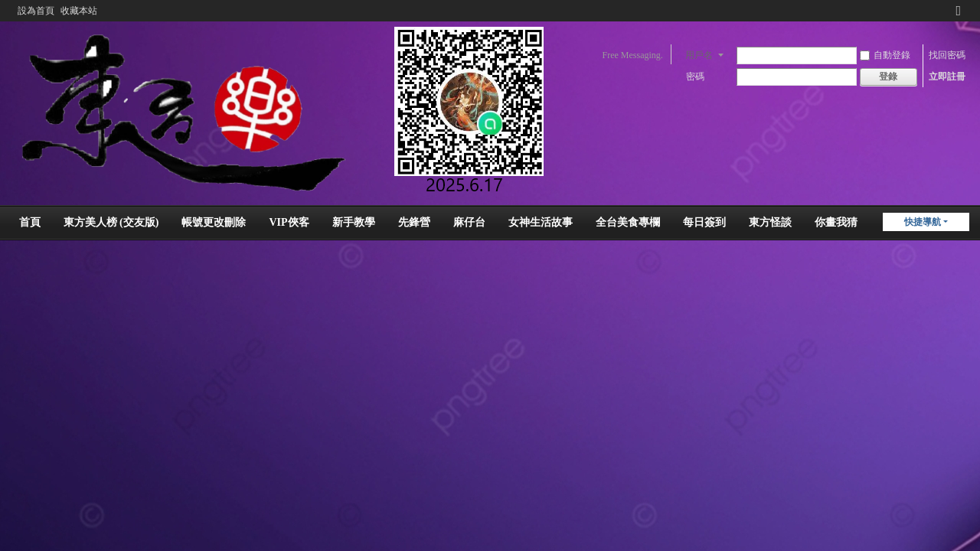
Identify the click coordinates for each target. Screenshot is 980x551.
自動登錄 (885, 55)
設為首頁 (36, 11)
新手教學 (354, 222)
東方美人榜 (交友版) (111, 222)
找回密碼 (947, 55)
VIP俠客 (289, 222)
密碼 (695, 77)
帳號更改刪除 (214, 222)
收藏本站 (79, 11)
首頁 (30, 222)
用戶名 (699, 55)
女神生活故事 (541, 222)
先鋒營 (414, 222)
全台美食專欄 (628, 222)
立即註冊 (947, 77)
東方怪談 (770, 222)
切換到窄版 (959, 17)
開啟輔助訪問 (944, 11)
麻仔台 (469, 222)
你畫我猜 (836, 222)
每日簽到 (704, 222)
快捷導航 (923, 222)
